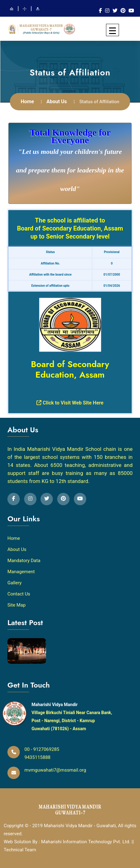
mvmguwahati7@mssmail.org (55, 769)
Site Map (17, 604)
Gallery (15, 582)
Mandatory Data (24, 560)
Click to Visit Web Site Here (70, 402)
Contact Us (19, 593)
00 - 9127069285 (42, 748)
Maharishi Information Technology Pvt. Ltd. (86, 840)
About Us (57, 101)
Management (21, 571)
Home (27, 101)
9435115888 (37, 756)
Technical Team (20, 849)
